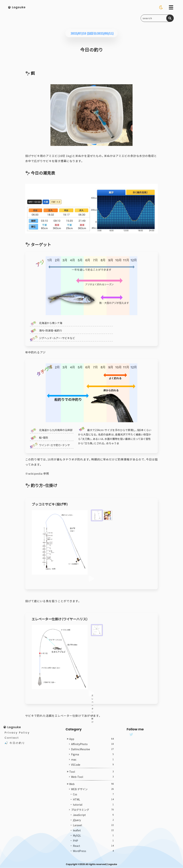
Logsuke (112, 864)
